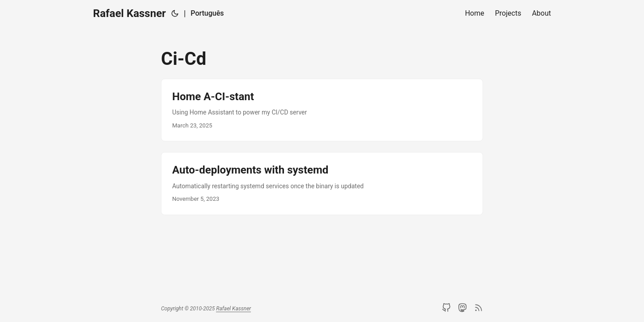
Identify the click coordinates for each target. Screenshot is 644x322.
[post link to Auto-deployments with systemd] (322, 183)
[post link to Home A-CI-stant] (322, 110)
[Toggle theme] (175, 13)
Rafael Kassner (129, 13)
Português (207, 13)
